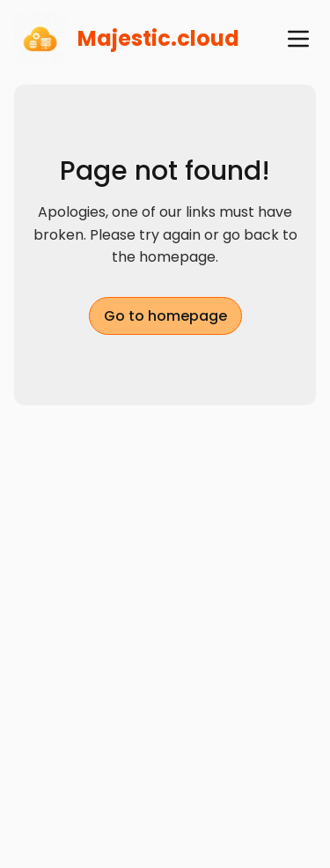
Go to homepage (165, 316)
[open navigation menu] (298, 39)
